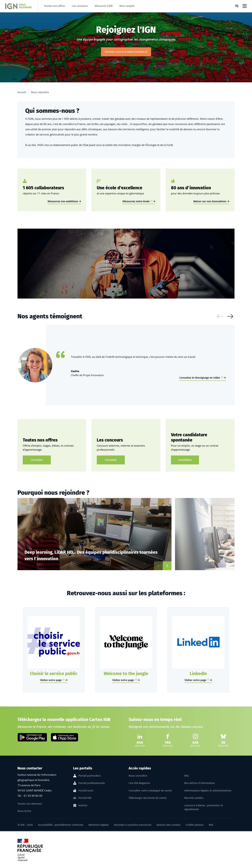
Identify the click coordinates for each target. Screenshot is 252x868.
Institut (83, 806)
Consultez (37, 460)
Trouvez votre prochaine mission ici (126, 52)
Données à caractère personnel (133, 825)
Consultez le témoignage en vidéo (201, 378)
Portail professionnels (92, 783)
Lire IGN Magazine (139, 783)
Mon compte (127, 6)
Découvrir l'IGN (104, 6)
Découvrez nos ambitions (63, 201)
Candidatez (185, 460)
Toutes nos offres (55, 6)
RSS (211, 825)
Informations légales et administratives (208, 791)
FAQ (186, 776)
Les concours (80, 6)
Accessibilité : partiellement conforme (61, 825)
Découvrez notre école (137, 201)
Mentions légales (99, 825)
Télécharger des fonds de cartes (148, 798)
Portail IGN (85, 798)
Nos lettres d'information (200, 783)
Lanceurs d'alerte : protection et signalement (204, 807)
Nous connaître (138, 776)
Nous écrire (24, 811)
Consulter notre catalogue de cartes (150, 791)
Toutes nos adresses (30, 804)
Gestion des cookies (168, 825)
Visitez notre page (52, 680)
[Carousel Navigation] (225, 316)
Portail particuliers (90, 776)
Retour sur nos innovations (210, 201)
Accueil (22, 92)
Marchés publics (194, 798)
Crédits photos (195, 825)
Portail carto (86, 791)
